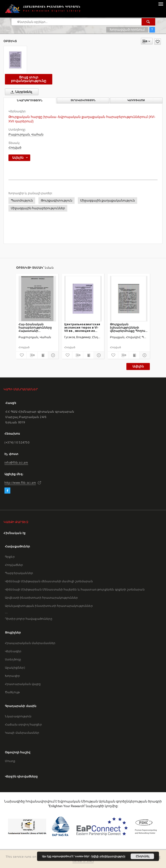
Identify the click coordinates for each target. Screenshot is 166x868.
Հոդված (15, 148)
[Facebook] (7, 491)
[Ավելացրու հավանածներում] (158, 42)
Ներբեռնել (21, 92)
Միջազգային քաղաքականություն (108, 200)
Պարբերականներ (19, 573)
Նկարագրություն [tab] (30, 101)
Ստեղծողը (13, 659)
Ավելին (138, 366)
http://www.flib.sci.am (20, 483)
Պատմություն (22, 200)
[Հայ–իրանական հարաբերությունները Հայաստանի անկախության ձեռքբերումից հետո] (37, 299)
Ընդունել (142, 856)
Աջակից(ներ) (15, 668)
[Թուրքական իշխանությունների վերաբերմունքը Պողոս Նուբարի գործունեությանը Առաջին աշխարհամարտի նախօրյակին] (129, 299)
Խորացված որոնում (127, 29)
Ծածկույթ (12, 692)
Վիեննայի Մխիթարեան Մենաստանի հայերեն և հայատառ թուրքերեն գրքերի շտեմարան (75, 589)
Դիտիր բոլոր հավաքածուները (29, 619)
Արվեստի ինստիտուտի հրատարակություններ (41, 598)
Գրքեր (10, 557)
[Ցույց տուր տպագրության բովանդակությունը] (43, 355)
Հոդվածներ (14, 565)
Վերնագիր (13, 651)
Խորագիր (12, 676)
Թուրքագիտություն (57, 200)
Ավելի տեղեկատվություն (108, 856)
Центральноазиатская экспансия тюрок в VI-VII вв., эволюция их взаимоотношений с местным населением (82, 328)
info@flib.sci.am (16, 463)
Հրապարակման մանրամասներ (30, 643)
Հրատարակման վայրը (23, 684)
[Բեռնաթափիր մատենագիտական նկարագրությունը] (32, 355)
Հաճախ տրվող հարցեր (23, 724)
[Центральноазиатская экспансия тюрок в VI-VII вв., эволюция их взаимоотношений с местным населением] (83, 299)
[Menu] (161, 4)
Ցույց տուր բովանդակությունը (29, 79)
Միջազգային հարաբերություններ (38, 208)
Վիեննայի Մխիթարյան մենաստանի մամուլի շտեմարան (49, 581)
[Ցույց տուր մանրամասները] (53, 355)
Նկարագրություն (18, 716)
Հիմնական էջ (15, 533)
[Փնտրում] (148, 22)
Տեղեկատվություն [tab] (83, 100)
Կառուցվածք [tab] (136, 100)
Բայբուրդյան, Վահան (26, 134)
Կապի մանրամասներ (22, 733)
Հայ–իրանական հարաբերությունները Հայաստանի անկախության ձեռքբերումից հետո (35, 328)
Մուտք (10, 761)
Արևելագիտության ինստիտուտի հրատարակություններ (49, 606)
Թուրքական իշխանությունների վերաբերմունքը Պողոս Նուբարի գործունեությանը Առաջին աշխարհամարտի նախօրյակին (128, 328)
